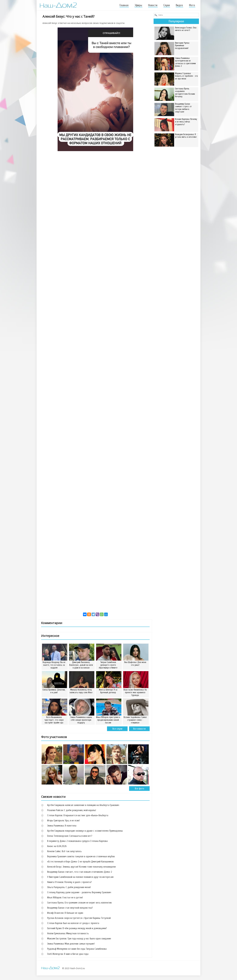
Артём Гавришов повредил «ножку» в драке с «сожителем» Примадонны (85, 831)
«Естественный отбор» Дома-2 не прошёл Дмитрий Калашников (80, 862)
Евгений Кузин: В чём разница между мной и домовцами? (77, 928)
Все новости (139, 729)
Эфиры (138, 5)
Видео (179, 5)
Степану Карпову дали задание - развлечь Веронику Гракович (79, 892)
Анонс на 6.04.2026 (57, 846)
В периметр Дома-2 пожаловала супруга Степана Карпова (77, 841)
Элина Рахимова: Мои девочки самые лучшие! (71, 944)
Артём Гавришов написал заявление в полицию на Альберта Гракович (83, 805)
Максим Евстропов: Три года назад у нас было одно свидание (79, 939)
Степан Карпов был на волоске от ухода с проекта (73, 923)
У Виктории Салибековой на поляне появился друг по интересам (80, 877)
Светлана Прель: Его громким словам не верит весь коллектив (79, 903)
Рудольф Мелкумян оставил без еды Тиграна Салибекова (77, 949)
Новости (153, 5)
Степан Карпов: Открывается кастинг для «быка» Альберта (78, 815)
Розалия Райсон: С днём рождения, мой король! (72, 810)
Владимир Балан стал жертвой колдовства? (70, 908)
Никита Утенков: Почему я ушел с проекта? (69, 882)
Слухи (167, 5)
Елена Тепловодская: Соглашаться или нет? (70, 836)
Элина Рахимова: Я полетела (62, 826)
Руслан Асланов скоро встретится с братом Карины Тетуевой (79, 918)
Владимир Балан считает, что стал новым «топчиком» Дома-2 (80, 872)
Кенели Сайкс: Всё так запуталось (64, 851)
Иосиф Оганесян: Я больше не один (65, 913)
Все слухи (117, 729)
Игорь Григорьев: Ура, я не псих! (63, 821)
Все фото (139, 789)
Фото (192, 5)
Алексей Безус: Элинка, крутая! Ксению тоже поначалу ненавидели (81, 867)
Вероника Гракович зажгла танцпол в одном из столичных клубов (81, 856)
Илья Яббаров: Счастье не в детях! (65, 898)
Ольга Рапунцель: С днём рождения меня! (69, 887)
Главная (124, 5)
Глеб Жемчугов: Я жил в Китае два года (68, 954)
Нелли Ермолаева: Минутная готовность (68, 933)
